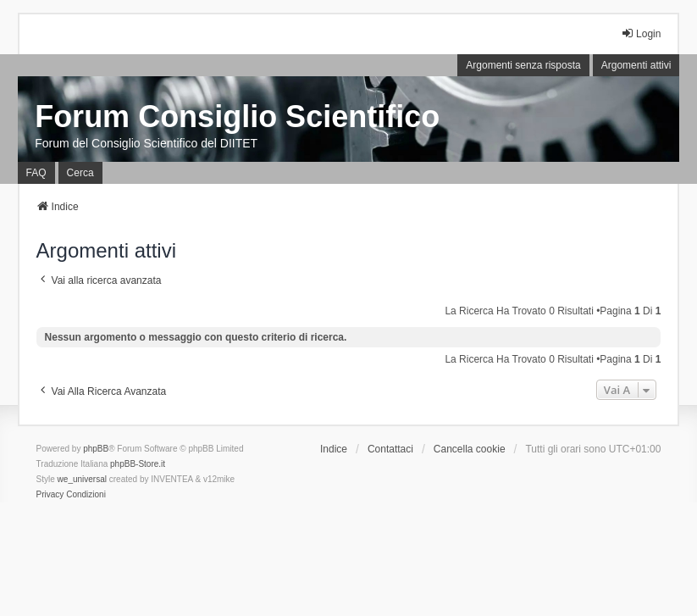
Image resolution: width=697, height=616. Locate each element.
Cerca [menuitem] (80, 173)
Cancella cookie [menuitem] (470, 449)
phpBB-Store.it (138, 464)
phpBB (96, 449)
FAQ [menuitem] (36, 173)
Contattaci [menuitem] (390, 449)
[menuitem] (50, 495)
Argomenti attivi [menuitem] (636, 65)
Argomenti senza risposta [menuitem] (523, 65)
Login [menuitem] (641, 33)
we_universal (82, 479)
